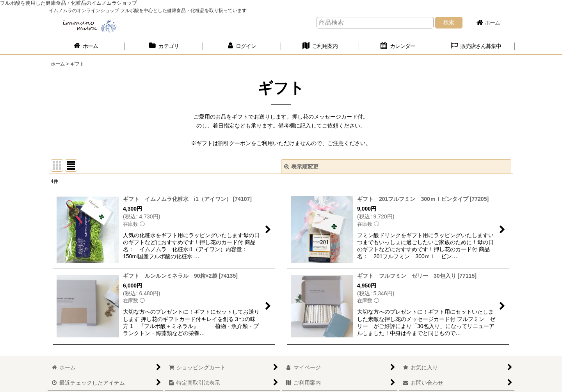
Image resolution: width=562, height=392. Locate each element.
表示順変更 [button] (301, 167)
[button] (476, 46)
